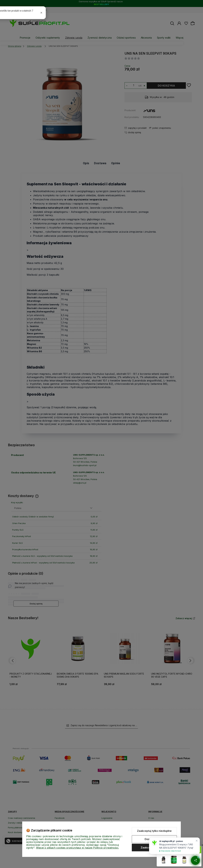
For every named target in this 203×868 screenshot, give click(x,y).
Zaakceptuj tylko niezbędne (154, 831)
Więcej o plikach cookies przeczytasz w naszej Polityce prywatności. (77, 848)
